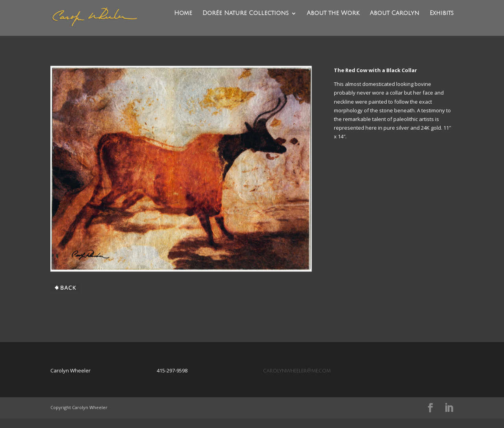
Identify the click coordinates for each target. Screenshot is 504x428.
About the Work (334, 23)
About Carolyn (395, 23)
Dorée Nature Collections (247, 23)
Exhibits (442, 23)
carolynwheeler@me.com (297, 381)
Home (185, 23)
